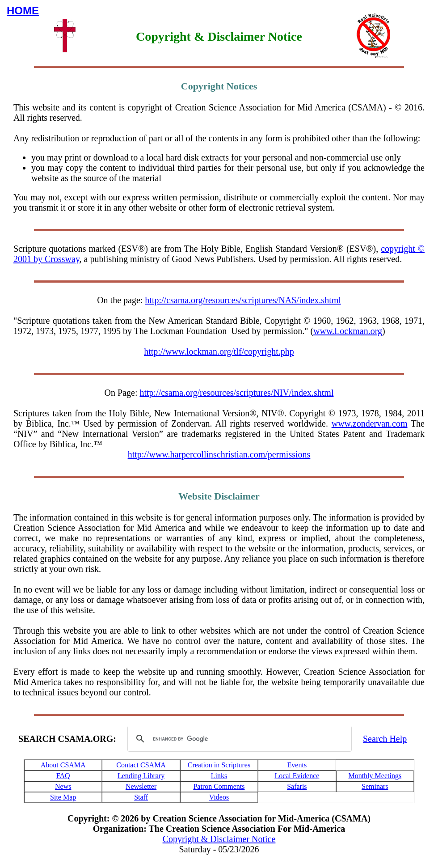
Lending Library (141, 776)
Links (219, 776)
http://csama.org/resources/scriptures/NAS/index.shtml (243, 300)
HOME (23, 11)
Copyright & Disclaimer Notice (219, 839)
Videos (219, 797)
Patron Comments (219, 786)
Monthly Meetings (375, 776)
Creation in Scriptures (219, 765)
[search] (238, 739)
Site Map (63, 797)
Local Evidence (297, 776)
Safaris (297, 786)
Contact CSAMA (141, 765)
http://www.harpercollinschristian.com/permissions (219, 454)
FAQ (63, 776)
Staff (141, 797)
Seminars (375, 786)
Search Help (385, 739)
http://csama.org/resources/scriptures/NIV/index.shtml (236, 393)
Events (297, 765)
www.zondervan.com (370, 423)
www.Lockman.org (348, 331)
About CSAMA (63, 765)
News (63, 786)
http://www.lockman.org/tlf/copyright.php (219, 351)
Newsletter (141, 786)
